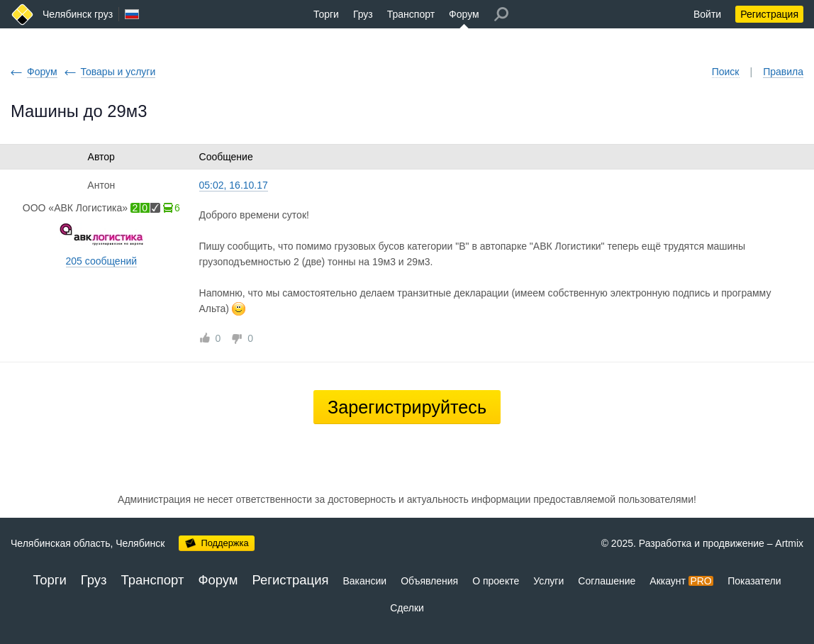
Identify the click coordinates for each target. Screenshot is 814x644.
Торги (326, 14)
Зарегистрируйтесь (407, 407)
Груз (363, 14)
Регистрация (769, 14)
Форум (464, 14)
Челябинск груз (78, 14)
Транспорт (411, 14)
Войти (707, 14)
